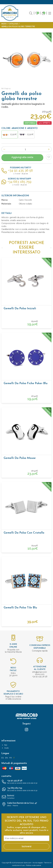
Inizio (4, 24)
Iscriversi (27, 846)
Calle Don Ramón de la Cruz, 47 (26, 804)
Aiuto (6, 748)
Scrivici (26, 797)
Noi (6, 745)
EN (7, 758)
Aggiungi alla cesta (22, 157)
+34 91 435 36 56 (26, 782)
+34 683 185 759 (26, 789)
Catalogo (13, 24)
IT (14, 758)
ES (3, 758)
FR (11, 758)
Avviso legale (38, 863)
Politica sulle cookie (33, 865)
